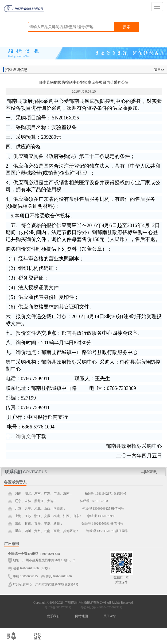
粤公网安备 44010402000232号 (100, 607)
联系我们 (53, 616)
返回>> (159, 70)
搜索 (127, 27)
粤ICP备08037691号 (58, 607)
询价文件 (26, 436)
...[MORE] (149, 472)
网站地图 (81, 616)
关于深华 (110, 616)
